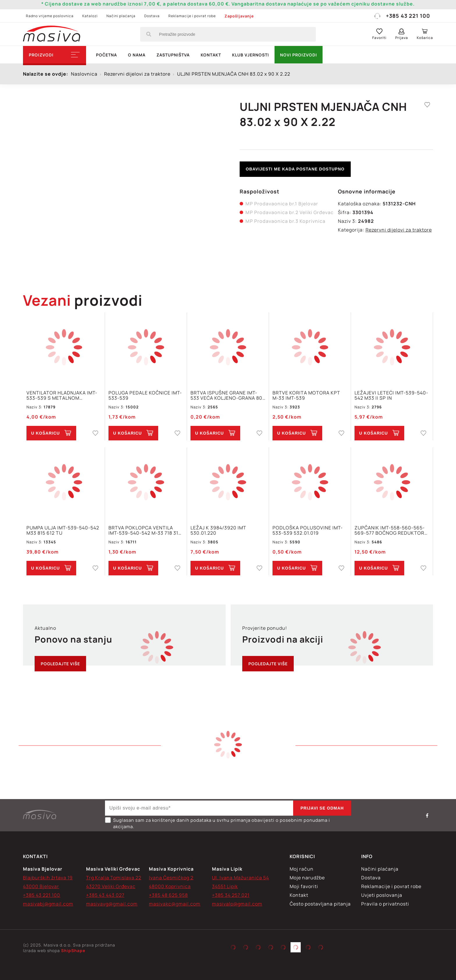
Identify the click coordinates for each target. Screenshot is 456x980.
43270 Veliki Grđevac (111, 886)
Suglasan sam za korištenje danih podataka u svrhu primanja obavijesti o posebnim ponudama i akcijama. (218, 823)
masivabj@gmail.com (48, 904)
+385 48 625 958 (168, 895)
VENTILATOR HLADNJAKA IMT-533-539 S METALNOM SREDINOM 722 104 (62, 395)
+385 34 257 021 (231, 895)
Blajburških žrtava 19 (48, 878)
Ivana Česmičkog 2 (171, 878)
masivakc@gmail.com (175, 904)
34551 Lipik (225, 886)
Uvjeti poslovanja (382, 895)
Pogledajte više (60, 664)
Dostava (152, 16)
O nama (137, 55)
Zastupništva (173, 55)
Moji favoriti (304, 886)
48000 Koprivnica (170, 886)
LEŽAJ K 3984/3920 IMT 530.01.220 (218, 530)
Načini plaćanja (121, 16)
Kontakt (211, 55)
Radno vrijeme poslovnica (50, 16)
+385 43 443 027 (105, 895)
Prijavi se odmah (322, 808)
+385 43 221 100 (402, 16)
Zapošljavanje (239, 16)
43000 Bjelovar (41, 886)
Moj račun (302, 869)
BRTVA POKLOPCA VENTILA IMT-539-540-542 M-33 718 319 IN (145, 530)
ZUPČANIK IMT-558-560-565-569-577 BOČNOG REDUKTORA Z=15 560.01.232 (391, 530)
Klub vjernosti (251, 55)
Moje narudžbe (307, 878)
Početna (106, 55)
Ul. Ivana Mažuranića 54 (241, 878)
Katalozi (90, 16)
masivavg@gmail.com (112, 904)
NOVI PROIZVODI (299, 55)
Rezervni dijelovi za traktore (399, 230)
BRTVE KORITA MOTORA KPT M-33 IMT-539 (306, 395)
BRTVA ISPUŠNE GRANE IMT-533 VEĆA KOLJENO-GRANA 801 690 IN (227, 395)
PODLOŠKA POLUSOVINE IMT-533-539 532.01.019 (308, 530)
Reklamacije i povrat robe (192, 16)
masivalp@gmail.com (237, 904)
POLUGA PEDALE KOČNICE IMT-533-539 (145, 395)
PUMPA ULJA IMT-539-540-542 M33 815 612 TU (63, 530)
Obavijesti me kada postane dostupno (295, 169)
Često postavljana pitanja (320, 904)
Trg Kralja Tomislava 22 (114, 878)
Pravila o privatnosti (385, 904)
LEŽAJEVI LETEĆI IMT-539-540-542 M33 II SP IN (391, 395)
